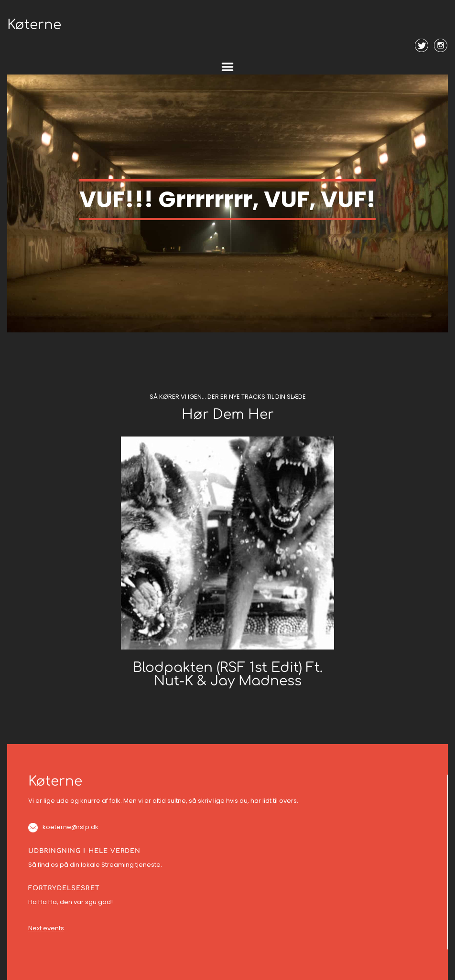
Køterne (34, 25)
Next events (46, 928)
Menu (227, 67)
